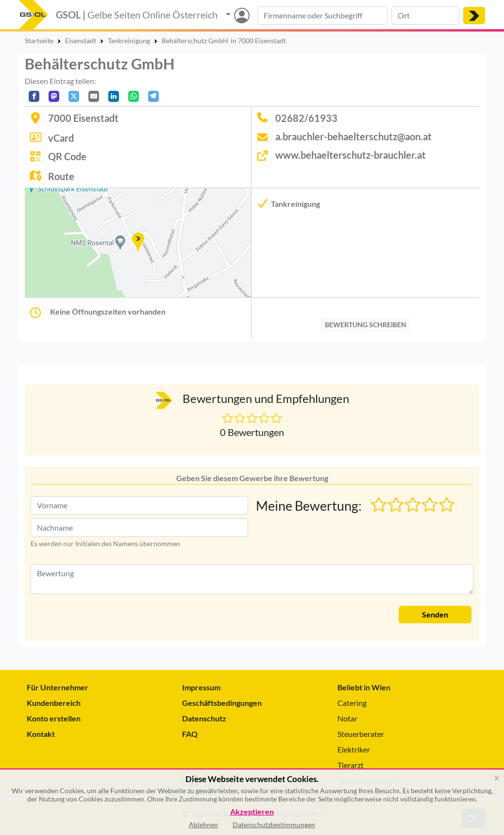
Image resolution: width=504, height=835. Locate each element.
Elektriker (354, 749)
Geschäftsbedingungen (222, 703)
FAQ (190, 734)
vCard (61, 138)
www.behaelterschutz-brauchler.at (351, 155)
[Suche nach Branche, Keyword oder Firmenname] (322, 16)
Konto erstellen (54, 718)
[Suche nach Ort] (425, 16)
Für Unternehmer (58, 687)
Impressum (201, 687)
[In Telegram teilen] (153, 96)
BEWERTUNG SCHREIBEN (366, 325)
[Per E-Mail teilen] (94, 96)
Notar (347, 718)
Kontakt (41, 734)
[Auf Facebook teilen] (34, 96)
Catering (352, 703)
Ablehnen (203, 825)
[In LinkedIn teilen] (114, 96)
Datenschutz (204, 718)
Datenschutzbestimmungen (274, 825)
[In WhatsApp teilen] (134, 96)
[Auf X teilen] (74, 96)
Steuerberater (361, 734)
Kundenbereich (54, 703)
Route (61, 176)
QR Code (67, 156)
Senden (435, 614)
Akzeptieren (252, 812)
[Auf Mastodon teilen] (54, 96)
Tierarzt (351, 765)
